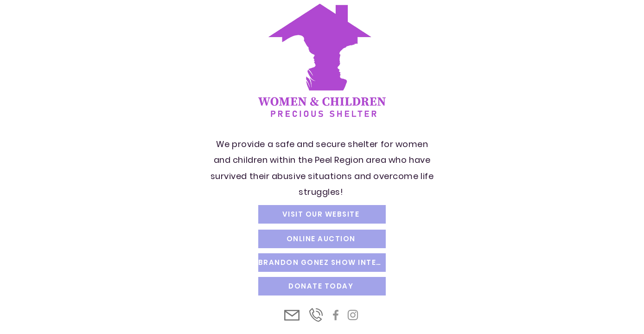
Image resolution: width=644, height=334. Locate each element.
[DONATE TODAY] (322, 286)
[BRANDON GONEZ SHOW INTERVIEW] (322, 263)
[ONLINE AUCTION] (322, 239)
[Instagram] (353, 315)
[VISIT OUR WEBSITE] (322, 214)
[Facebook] (336, 315)
